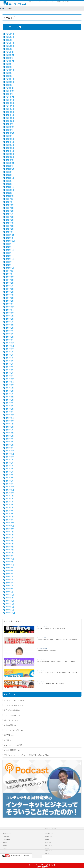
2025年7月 (10, 70)
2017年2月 (10, 373)
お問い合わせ (42, 866)
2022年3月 (10, 190)
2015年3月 (10, 442)
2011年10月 (10, 565)
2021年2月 (10, 229)
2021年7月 (10, 214)
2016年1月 (10, 412)
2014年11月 (10, 454)
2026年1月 (10, 52)
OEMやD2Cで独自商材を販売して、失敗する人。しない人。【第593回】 (57, 662)
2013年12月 (10, 487)
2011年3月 (10, 586)
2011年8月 (10, 571)
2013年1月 (10, 520)
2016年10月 (10, 385)
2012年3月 (10, 550)
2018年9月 (10, 316)
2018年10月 (10, 313)
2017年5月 (10, 364)
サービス (5, 831)
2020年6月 (10, 253)
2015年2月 (10, 445)
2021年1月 (10, 232)
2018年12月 (10, 307)
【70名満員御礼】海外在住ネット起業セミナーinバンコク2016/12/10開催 (57, 640)
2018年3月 (10, 334)
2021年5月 (10, 220)
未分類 (6, 740)
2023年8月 (10, 139)
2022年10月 (10, 169)
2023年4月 (10, 151)
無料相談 (47, 839)
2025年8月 (10, 67)
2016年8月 (10, 391)
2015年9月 (10, 424)
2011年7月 (10, 574)
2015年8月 (10, 427)
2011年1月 (9, 592)
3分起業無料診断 (7, 839)
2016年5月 (10, 400)
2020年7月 (10, 250)
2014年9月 (10, 460)
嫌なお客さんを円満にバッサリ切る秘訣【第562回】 (52, 629)
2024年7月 (10, 106)
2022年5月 (10, 184)
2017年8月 (10, 355)
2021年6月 (10, 217)
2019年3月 (10, 298)
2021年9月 (10, 208)
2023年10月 (10, 133)
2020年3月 (10, 262)
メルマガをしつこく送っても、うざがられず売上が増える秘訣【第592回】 (58, 673)
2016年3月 (10, 406)
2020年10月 (10, 241)
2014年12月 (10, 451)
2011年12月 (10, 559)
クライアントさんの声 (12, 705)
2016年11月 (10, 382)
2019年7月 (10, 286)
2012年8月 (10, 535)
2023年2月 (10, 157)
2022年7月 (10, 178)
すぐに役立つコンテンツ (44, 626)
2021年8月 (10, 211)
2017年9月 (10, 352)
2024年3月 (10, 118)
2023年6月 (10, 145)
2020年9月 (10, 244)
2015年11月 (10, 418)
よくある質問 (9, 725)
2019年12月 (10, 271)
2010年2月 (10, 604)
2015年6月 (10, 433)
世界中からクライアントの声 (51, 828)
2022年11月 (10, 166)
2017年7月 (10, 358)
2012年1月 (10, 556)
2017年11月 (10, 346)
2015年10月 (10, 421)
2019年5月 (10, 292)
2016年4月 (10, 403)
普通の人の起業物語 (43, 648)
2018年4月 (10, 331)
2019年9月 (10, 280)
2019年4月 (10, 295)
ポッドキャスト (10, 720)
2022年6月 (10, 181)
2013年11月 (10, 490)
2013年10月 (10, 493)
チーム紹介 (47, 831)
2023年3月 (10, 154)
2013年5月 (10, 508)
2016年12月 (10, 379)
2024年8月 (10, 103)
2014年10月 (10, 457)
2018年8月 (10, 319)
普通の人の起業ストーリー (9, 834)
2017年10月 (10, 349)
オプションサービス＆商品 (13, 745)
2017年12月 (10, 343)
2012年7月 (10, 538)
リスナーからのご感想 (12, 730)
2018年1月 (10, 340)
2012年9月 (10, 532)
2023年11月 (10, 130)
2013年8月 (10, 499)
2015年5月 (10, 436)
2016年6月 (10, 397)
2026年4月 (10, 43)
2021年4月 (10, 223)
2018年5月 (10, 328)
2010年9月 (10, 595)
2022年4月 (10, 187)
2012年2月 (10, 553)
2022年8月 (10, 175)
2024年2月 (10, 121)
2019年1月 (10, 304)
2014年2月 (10, 481)
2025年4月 (10, 79)
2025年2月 (10, 85)
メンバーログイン (49, 845)
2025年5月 (10, 76)
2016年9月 (10, 388)
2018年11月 (10, 310)
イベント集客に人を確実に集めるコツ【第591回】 (51, 684)
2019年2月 (10, 301)
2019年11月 (10, 274)
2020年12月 (10, 235)
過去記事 (7, 735)
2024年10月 (10, 97)
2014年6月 (10, 469)
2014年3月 (10, 478)
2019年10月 (10, 277)
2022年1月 (10, 196)
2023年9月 (10, 136)
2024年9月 (10, 100)
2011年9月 (10, 568)
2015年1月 (10, 448)
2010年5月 (10, 601)
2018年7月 (10, 322)
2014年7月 (10, 466)
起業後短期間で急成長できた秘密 (47, 651)
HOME (2, 8)
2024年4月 (10, 115)
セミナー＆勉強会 (43, 637)
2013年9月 (10, 496)
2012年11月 (10, 526)
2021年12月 (10, 199)
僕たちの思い (48, 842)
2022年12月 (10, 163)
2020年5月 (10, 256)
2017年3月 (10, 370)
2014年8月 (10, 463)
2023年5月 (10, 148)
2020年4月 (10, 259)
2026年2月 (10, 49)
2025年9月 (10, 64)
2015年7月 (10, 430)
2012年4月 (10, 547)
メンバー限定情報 (10, 750)
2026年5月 (10, 40)
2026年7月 (10, 34)
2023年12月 (10, 127)
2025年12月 (10, 55)
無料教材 (5, 842)
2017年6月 (10, 361)
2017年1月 (10, 376)
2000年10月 (10, 613)
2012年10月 (10, 529)
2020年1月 (10, 268)
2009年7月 (10, 607)
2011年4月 (10, 583)
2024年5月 (10, 112)
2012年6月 (10, 541)
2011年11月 (10, 562)
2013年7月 (10, 502)
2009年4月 (10, 610)
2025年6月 (10, 73)
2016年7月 (10, 394)
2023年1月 (10, 160)
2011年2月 (10, 589)
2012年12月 (10, 523)
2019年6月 (10, 289)
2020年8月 (10, 247)
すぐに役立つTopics (49, 834)
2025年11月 (10, 58)
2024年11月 (10, 94)
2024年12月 (10, 91)
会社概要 (47, 848)
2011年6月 (10, 577)
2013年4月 (10, 511)
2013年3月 (10, 514)
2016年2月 (10, 409)
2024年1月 (10, 124)
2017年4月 (10, 367)
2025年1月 (10, 88)
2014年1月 (10, 484)
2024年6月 (10, 109)
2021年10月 (10, 205)
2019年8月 (10, 283)
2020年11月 (10, 238)
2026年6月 (10, 37)
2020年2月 (10, 265)
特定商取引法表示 (49, 851)
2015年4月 (10, 439)
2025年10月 (10, 61)
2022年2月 (10, 193)
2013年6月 (10, 505)
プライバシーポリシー (8, 851)
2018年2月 (10, 337)
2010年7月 (10, 598)
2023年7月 (10, 142)
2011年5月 (10, 580)
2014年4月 (10, 475)
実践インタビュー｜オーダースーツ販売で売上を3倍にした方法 (26, 755)
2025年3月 (10, 82)
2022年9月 (10, 172)
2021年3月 (10, 226)
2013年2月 (10, 517)
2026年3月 (10, 46)
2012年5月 (10, 544)
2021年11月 (10, 202)
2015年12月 (10, 415)
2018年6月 (10, 325)
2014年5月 (10, 472)
